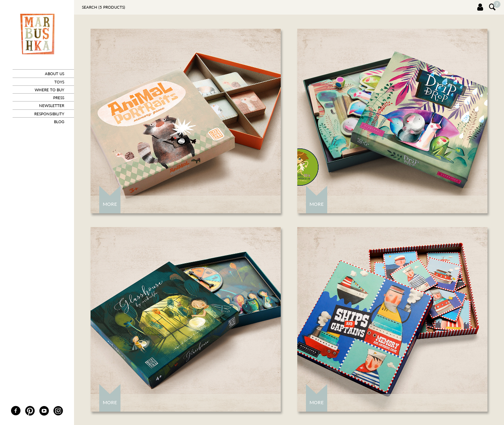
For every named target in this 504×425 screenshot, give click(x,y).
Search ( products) (104, 7)
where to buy (49, 90)
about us (55, 74)
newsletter (52, 105)
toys (59, 82)
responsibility (49, 114)
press (59, 98)
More (110, 204)
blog (59, 122)
